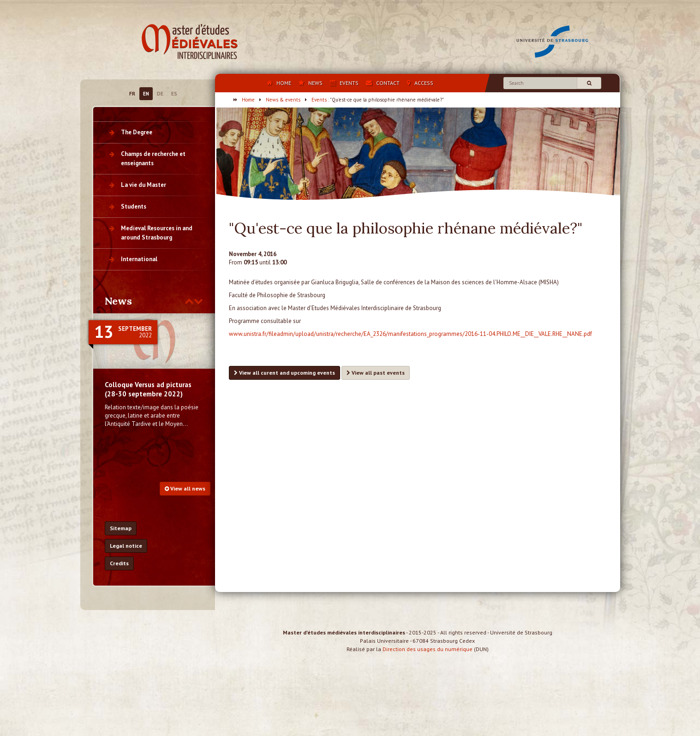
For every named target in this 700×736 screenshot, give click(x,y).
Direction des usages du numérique (428, 657)
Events (319, 100)
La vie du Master (144, 185)
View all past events (376, 373)
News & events (283, 100)
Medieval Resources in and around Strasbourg (157, 233)
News (118, 301)
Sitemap (121, 528)
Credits (119, 563)
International (139, 259)
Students (134, 206)
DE (160, 94)
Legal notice (126, 546)
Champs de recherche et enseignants (153, 159)
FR (132, 94)
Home (248, 100)
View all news (185, 488)
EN (146, 94)
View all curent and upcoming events (284, 373)
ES (174, 94)
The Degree (137, 132)
